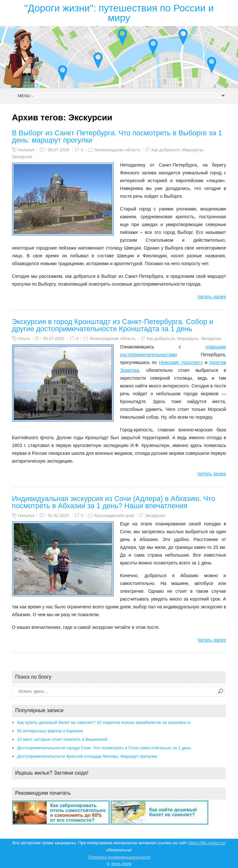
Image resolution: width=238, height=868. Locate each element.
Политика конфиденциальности (119, 857)
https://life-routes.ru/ (207, 843)
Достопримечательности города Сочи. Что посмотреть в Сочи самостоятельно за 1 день (104, 748)
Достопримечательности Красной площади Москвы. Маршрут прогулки (87, 756)
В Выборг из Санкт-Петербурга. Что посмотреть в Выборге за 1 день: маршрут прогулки (117, 136)
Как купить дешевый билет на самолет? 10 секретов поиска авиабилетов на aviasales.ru (104, 722)
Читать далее (212, 297)
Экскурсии (22, 157)
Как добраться (166, 150)
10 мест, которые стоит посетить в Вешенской (62, 739)
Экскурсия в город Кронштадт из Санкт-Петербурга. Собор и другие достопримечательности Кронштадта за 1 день (113, 325)
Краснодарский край (114, 515)
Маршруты (193, 150)
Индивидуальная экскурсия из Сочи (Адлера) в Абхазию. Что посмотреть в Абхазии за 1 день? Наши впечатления (114, 502)
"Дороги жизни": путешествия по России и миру (119, 13)
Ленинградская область (117, 150)
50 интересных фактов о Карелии (50, 731)
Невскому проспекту (181, 362)
